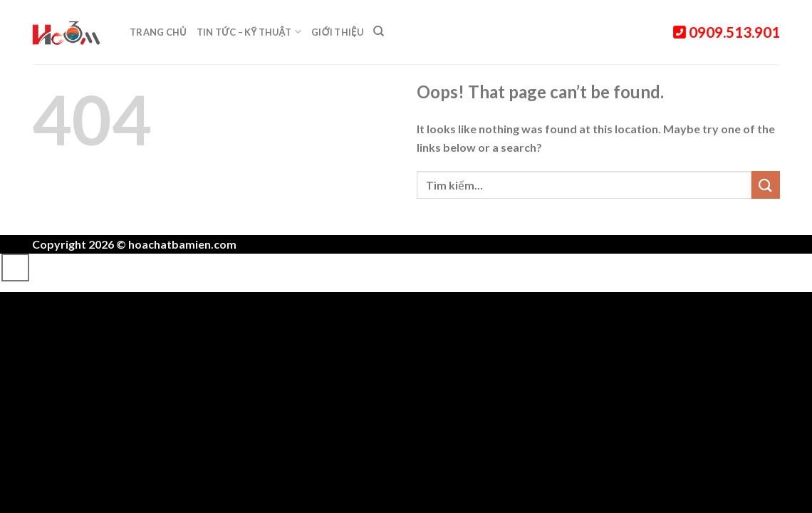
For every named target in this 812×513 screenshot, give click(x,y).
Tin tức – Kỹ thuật (249, 32)
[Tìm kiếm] (379, 31)
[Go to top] (15, 268)
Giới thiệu (337, 32)
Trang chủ (158, 32)
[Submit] (766, 185)
